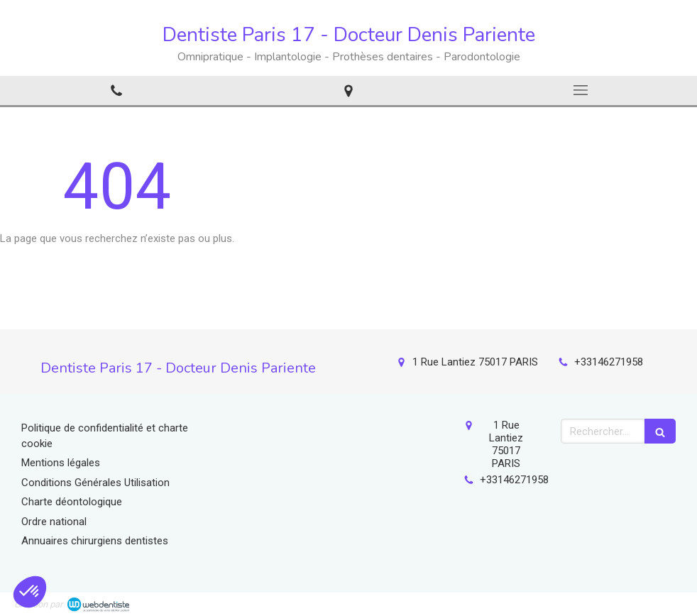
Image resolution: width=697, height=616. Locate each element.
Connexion (658, 602)
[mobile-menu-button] (581, 90)
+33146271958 (609, 362)
